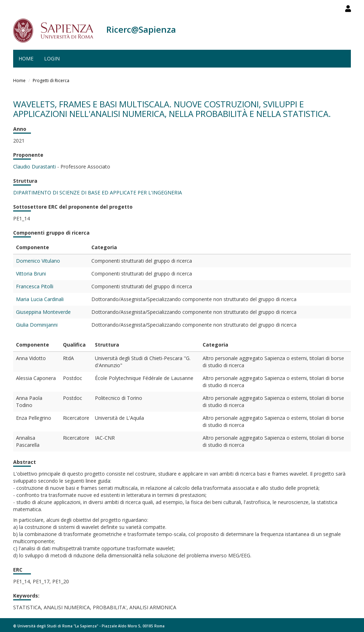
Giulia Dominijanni (37, 325)
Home (26, 58)
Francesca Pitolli (35, 286)
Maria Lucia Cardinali (40, 299)
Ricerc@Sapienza (141, 29)
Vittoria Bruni (31, 274)
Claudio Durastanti (34, 167)
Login (52, 58)
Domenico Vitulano (38, 261)
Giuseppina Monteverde (43, 312)
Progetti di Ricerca (51, 81)
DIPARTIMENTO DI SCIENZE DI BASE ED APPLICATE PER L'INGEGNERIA (98, 192)
